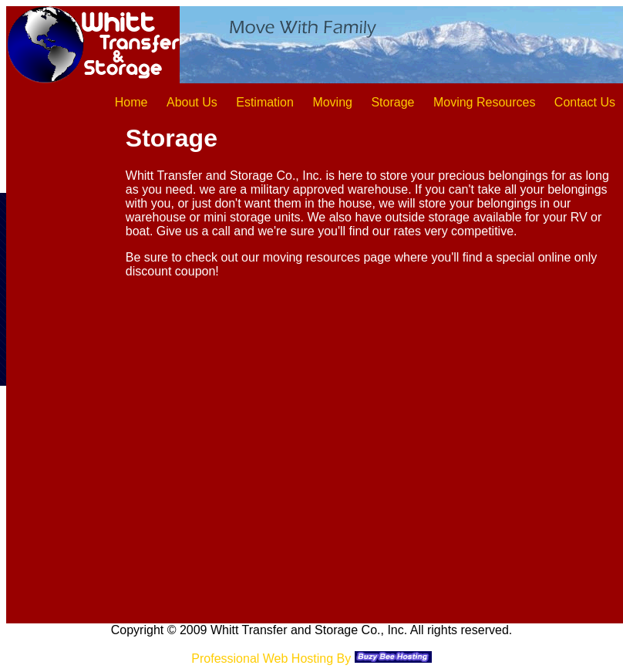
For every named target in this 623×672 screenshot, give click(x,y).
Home (131, 102)
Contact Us (585, 102)
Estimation (265, 102)
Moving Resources (485, 102)
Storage (392, 102)
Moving (332, 102)
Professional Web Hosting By (271, 658)
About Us (192, 102)
